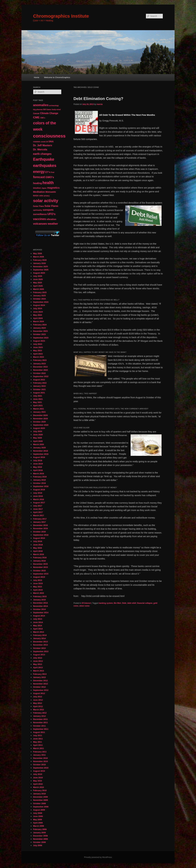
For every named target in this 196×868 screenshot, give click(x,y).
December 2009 (40, 797)
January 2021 (39, 412)
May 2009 (38, 820)
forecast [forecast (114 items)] (39, 177)
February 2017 (40, 519)
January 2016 (39, 561)
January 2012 (39, 716)
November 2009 (40, 800)
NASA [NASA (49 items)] (36, 196)
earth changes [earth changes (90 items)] (42, 154)
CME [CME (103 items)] (36, 117)
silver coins (84, 606)
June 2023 (38, 347)
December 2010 (40, 758)
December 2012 (40, 681)
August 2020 (39, 428)
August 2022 (39, 380)
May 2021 (38, 402)
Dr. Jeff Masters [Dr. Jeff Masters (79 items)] (43, 145)
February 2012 (40, 713)
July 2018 (38, 493)
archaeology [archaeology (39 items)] (54, 105)
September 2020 (41, 425)
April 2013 (38, 667)
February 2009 (40, 829)
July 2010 (38, 774)
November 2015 (40, 567)
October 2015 (39, 571)
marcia (100, 104)
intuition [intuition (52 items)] (37, 188)
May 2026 (38, 253)
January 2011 (39, 755)
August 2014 (39, 616)
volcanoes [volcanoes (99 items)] (40, 224)
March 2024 (39, 321)
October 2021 (39, 389)
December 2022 (40, 367)
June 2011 (38, 739)
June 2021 (38, 399)
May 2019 (38, 467)
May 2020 (38, 438)
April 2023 (38, 354)
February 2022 (40, 383)
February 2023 (40, 360)
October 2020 (39, 422)
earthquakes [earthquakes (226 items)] (45, 166)
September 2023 (41, 338)
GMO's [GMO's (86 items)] (50, 177)
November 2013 (40, 645)
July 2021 (38, 396)
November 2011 (40, 722)
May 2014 (38, 626)
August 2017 (39, 503)
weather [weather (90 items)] (53, 224)
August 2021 (39, 393)
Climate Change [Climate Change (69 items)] (49, 113)
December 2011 (40, 719)
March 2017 (39, 515)
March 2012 (39, 710)
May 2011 (38, 742)
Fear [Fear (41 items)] (53, 172)
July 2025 (38, 276)
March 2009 (39, 826)
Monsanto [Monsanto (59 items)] (51, 192)
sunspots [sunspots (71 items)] (48, 210)
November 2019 (40, 451)
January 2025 (39, 296)
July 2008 (38, 845)
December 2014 (40, 603)
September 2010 (41, 768)
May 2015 (38, 587)
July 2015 (38, 580)
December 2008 (40, 836)
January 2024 (39, 328)
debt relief (132, 603)
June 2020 (38, 435)
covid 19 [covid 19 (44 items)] (44, 142)
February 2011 (40, 752)
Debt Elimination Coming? (98, 99)
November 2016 (40, 528)
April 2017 (38, 512)
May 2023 (38, 351)
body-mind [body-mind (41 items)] (56, 109)
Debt (124, 603)
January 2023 (39, 364)
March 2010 (39, 787)
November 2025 (40, 266)
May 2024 (38, 315)
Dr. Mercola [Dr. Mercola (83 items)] (40, 150)
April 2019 (38, 470)
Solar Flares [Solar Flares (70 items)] (51, 206)
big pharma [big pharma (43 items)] (38, 109)
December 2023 (40, 331)
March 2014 (39, 632)
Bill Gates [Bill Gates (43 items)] (47, 109)
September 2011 (41, 729)
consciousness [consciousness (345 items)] (49, 136)
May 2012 (38, 703)
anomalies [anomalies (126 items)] (41, 105)
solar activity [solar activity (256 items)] (46, 201)
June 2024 (38, 312)
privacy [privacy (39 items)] (47, 196)
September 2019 (41, 454)
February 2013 (40, 674)
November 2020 (40, 419)
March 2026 (39, 257)
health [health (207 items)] (48, 183)
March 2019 (39, 474)
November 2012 (40, 684)
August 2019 (39, 457)
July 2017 (38, 506)
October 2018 (39, 483)
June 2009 (38, 816)
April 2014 (38, 629)
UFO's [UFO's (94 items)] (51, 214)
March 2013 (39, 671)
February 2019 (40, 477)
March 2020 (39, 444)
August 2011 (39, 732)
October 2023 (39, 334)
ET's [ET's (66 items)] (48, 172)
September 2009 (41, 807)
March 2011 (39, 748)
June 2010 (38, 778)
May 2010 (38, 781)
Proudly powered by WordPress (98, 857)
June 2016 (38, 545)
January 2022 (39, 386)
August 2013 (39, 655)
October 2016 (39, 532)
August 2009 (39, 810)
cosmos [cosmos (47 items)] (37, 142)
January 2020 (39, 448)
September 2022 (41, 376)
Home (37, 77)
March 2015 (39, 593)
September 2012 (41, 690)
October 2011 (39, 726)
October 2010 (39, 765)
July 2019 (38, 460)
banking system (106, 603)
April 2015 (38, 590)
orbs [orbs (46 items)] (41, 196)
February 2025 (40, 292)
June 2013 (38, 661)
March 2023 (39, 357)
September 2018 (41, 486)
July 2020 (38, 431)
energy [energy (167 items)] (39, 172)
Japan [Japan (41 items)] (44, 188)
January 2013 (39, 677)
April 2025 (38, 286)
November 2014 (40, 606)
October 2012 (39, 687)
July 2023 (38, 344)
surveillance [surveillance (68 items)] (40, 214)
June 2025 (38, 279)
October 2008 (39, 842)
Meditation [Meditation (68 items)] (39, 192)
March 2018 (39, 499)
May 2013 (38, 664)
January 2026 (39, 263)
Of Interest (86, 603)
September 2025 (41, 270)
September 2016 (41, 535)
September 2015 (41, 574)
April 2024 (38, 318)
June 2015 (38, 583)
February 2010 (40, 790)
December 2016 (40, 525)
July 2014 (38, 619)
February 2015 (40, 596)
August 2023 (39, 341)
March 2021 (39, 409)
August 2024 (39, 305)
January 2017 (39, 522)
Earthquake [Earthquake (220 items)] (44, 159)
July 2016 (38, 541)
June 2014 (38, 622)
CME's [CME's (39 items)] (43, 118)
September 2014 (41, 613)
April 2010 (38, 784)
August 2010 (39, 771)
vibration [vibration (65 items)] (51, 219)
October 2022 (39, 373)
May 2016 (38, 548)
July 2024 (38, 308)
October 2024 (39, 299)
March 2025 (39, 289)
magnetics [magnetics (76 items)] (53, 188)
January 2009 (39, 833)
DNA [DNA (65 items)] (51, 141)
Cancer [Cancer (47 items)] (36, 113)
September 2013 (41, 651)
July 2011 (38, 735)
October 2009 (39, 803)
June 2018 (38, 496)
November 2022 (40, 370)
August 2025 (39, 273)
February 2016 (40, 558)
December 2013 (40, 642)
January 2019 (39, 480)
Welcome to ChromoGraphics (57, 77)
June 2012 (38, 700)
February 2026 (40, 260)
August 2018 (39, 490)
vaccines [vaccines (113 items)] (40, 219)
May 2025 (38, 283)
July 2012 (38, 697)
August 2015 (39, 577)
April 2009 (38, 823)
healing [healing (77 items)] (37, 183)
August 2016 (39, 538)
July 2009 (38, 813)
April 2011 (38, 745)
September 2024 (41, 302)
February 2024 (40, 325)
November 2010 (40, 761)
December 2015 (40, 564)
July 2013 (38, 658)
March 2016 (39, 554)
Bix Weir (117, 603)
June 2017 (38, 509)
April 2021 (38, 406)
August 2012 (39, 693)
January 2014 (39, 638)
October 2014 (39, 609)
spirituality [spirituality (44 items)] (38, 210)
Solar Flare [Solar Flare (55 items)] (38, 206)
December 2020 (40, 415)
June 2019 (38, 464)
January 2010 (39, 794)
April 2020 (38, 441)
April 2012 (38, 706)
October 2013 (39, 648)
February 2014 (40, 635)
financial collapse (145, 603)
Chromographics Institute (61, 16)
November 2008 (40, 839)
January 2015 (39, 600)
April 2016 (38, 551)
